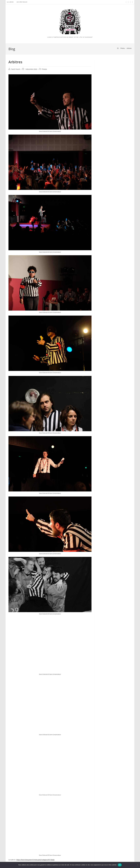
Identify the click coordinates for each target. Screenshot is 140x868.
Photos (44, 69)
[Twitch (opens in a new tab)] (132, 2)
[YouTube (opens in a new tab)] (130, 2)
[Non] (137, 865)
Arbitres (129, 48)
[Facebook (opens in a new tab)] (126, 2)
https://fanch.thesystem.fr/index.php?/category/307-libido (35, 860)
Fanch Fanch (16, 69)
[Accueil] (118, 48)
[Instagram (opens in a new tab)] (128, 2)
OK (120, 865)
